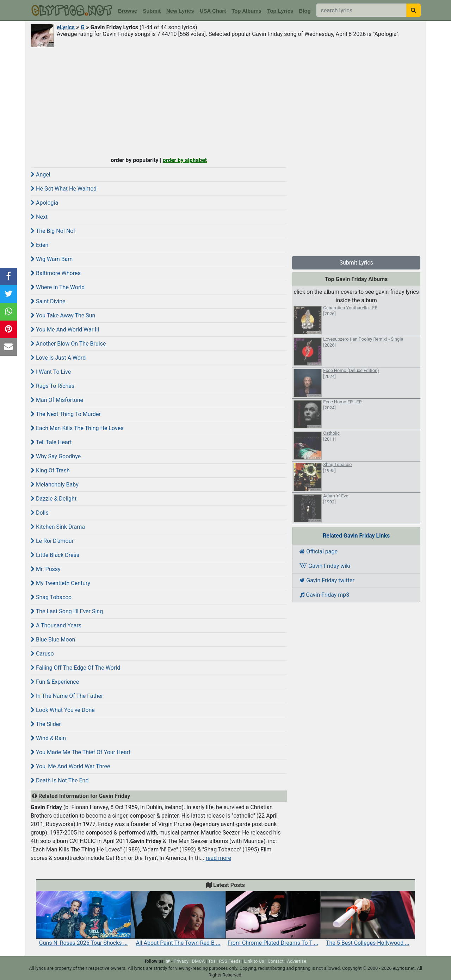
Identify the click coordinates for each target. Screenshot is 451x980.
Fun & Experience (55, 682)
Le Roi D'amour (52, 541)
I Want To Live (51, 372)
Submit (152, 11)
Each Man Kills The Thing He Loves (77, 428)
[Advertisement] (225, 101)
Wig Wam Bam (52, 259)
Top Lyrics (280, 11)
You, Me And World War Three (70, 766)
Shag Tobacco (51, 597)
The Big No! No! (53, 231)
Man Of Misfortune (57, 400)
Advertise (296, 961)
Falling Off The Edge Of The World (75, 668)
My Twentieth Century (60, 583)
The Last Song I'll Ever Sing (67, 611)
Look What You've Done (63, 710)
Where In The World (58, 287)
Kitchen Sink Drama (58, 527)
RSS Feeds (230, 961)
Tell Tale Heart (51, 442)
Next (39, 217)
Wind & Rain (48, 738)
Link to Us (254, 961)
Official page (319, 551)
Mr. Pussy (46, 569)
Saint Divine (48, 301)
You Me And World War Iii (65, 330)
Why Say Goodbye (56, 456)
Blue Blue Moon (53, 640)
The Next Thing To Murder (66, 414)
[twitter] (168, 961)
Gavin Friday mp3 (324, 595)
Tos (212, 961)
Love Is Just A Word (58, 358)
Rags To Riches (52, 386)
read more (218, 858)
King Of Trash (50, 470)
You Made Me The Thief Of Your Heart (81, 752)
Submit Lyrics (356, 263)
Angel (41, 175)
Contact (275, 961)
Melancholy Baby (55, 485)
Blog (305, 11)
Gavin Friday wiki (325, 566)
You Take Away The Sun (63, 315)
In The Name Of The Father (67, 696)
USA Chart (213, 11)
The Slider (46, 724)
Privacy (181, 961)
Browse (128, 11)
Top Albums (246, 11)
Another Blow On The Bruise (68, 344)
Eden (39, 245)
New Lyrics (180, 11)
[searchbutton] (413, 10)
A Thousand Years (56, 625)
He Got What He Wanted (64, 189)
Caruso (42, 654)
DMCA (198, 961)
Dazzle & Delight (54, 499)
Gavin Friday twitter (327, 580)
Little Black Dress (55, 555)
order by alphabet (185, 160)
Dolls (40, 513)
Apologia (44, 203)
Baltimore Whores (56, 273)
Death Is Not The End (60, 780)
